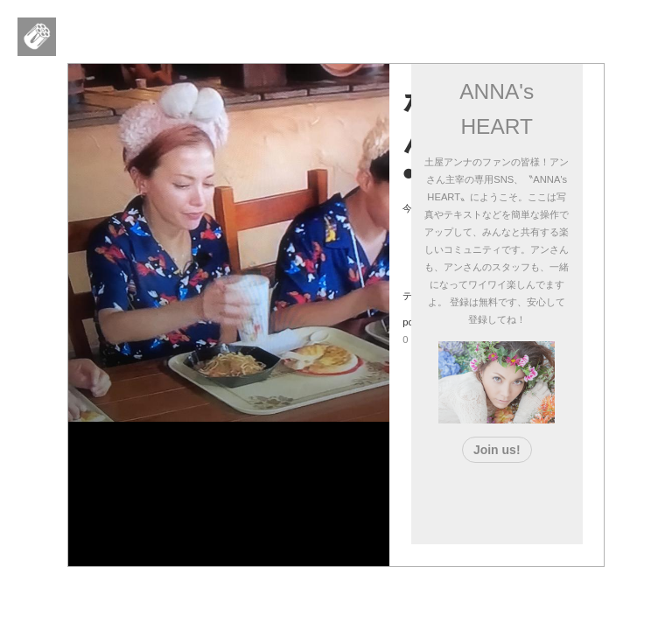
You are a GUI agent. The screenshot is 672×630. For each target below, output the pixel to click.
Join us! (497, 450)
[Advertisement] (527, 500)
